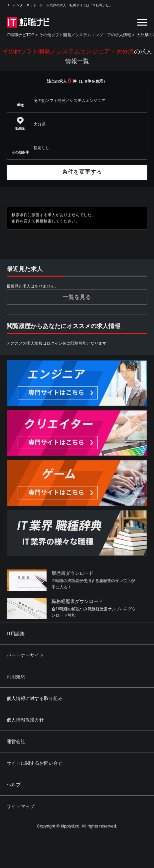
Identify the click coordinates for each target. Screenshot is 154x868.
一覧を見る (77, 297)
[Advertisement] (84, 820)
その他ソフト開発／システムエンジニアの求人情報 (85, 35)
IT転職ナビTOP (20, 35)
